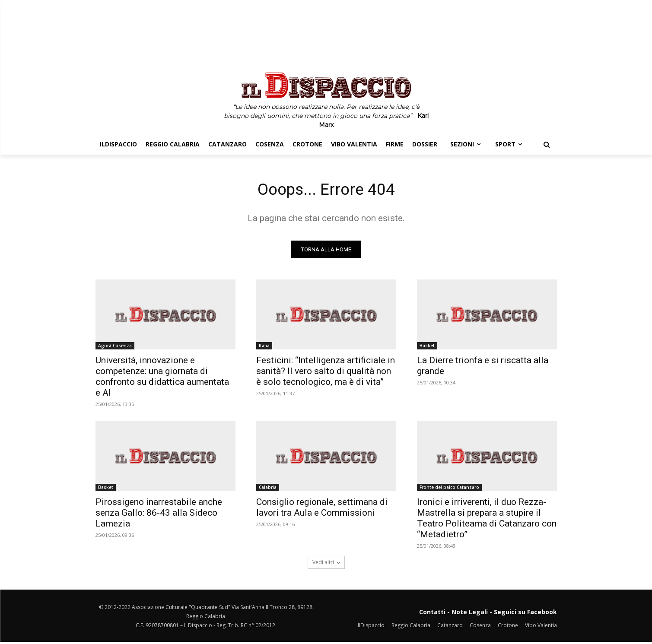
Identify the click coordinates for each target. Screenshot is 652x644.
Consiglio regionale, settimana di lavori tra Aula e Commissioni (322, 509)
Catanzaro (450, 627)
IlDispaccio (371, 627)
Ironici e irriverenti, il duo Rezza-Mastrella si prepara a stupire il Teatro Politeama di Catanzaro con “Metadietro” (487, 520)
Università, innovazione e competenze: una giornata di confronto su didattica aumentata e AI (162, 379)
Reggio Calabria (411, 627)
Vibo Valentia (541, 627)
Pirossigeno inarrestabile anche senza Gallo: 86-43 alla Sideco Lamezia (159, 515)
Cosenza (480, 627)
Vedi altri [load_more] (326, 564)
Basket (427, 348)
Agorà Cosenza (115, 348)
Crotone (508, 627)
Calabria (268, 489)
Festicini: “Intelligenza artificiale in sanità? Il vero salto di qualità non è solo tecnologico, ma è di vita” (326, 373)
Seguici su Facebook (525, 614)
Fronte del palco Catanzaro (449, 489)
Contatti (432, 614)
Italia (264, 348)
